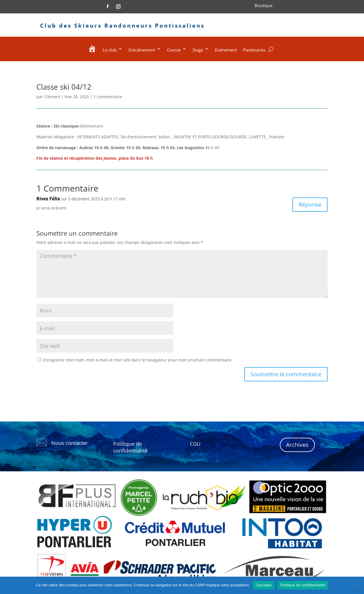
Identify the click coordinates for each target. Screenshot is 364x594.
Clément (52, 97)
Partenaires (254, 50)
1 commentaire (108, 97)
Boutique (263, 5)
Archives (297, 445)
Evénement (226, 50)
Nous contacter (70, 443)
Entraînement (142, 50)
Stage (198, 50)
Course (174, 50)
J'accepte (264, 585)
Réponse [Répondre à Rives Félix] (310, 204)
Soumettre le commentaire (286, 374)
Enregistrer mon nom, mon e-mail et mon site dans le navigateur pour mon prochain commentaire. (138, 360)
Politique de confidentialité (303, 585)
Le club (110, 50)
